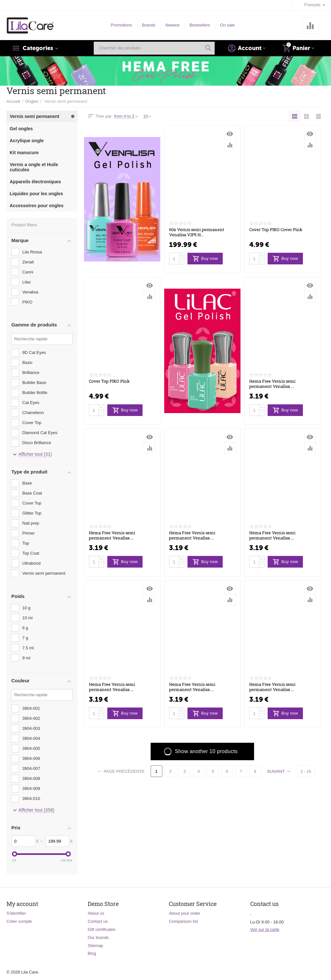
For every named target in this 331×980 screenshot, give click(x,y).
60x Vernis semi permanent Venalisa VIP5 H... (197, 232)
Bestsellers (200, 25)
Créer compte (19, 921)
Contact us (98, 921)
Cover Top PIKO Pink (109, 381)
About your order (184, 913)
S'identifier (16, 913)
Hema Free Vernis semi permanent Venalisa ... (272, 384)
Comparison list (183, 921)
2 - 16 (306, 771)
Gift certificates (101, 929)
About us (96, 913)
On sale (227, 25)
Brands (149, 25)
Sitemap (95, 946)
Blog (92, 953)
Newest (172, 25)
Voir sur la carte (265, 929)
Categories (38, 48)
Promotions (122, 25)
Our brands (98, 937)
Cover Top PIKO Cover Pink (276, 230)
